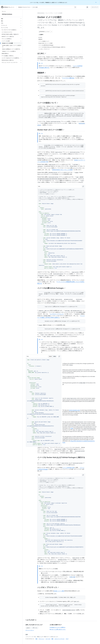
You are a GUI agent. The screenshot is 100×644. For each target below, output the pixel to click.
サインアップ (95, 7)
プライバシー (41, 639)
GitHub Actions (7, 14)
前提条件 (42, 73)
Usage (72, 428)
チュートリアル (49, 13)
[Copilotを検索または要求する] (54, 7)
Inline (55, 356)
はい (28, 628)
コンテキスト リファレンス (57, 314)
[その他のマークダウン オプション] (52, 32)
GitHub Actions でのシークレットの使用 (62, 170)
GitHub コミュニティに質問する (57, 627)
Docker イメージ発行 (59, 591)
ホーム (4, 11)
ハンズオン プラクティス (48, 587)
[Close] (96, 2)
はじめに (42, 53)
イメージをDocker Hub (68, 468)
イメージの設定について (48, 103)
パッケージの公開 (58, 13)
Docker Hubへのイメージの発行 (51, 130)
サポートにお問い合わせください (58, 629)
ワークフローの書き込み (68, 78)
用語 (36, 639)
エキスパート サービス (60, 639)
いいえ (35, 628)
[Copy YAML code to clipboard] (83, 186)
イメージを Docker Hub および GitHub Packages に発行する (61, 458)
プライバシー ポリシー (30, 630)
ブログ (67, 639)
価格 (52, 639)
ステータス (48, 639)
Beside (50, 356)
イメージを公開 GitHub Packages (51, 288)
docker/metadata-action (75, 410)
